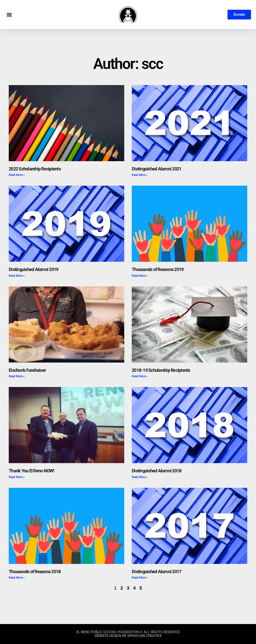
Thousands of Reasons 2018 (35, 572)
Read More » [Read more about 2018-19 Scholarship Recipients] (140, 376)
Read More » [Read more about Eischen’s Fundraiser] (17, 376)
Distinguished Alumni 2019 (33, 269)
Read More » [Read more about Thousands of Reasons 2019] (140, 276)
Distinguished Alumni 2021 (156, 169)
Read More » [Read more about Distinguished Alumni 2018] (140, 477)
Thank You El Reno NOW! (32, 471)
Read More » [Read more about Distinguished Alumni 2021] (140, 175)
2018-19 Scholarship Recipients (161, 370)
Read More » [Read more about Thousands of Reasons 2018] (17, 578)
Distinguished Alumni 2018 (157, 471)
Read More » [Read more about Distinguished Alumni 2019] (17, 276)
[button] (9, 15)
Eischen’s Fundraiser (27, 370)
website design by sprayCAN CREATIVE (128, 636)
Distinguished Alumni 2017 (156, 572)
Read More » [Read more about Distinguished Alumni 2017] (140, 578)
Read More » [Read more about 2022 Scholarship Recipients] (17, 175)
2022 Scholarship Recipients (35, 169)
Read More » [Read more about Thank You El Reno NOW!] (17, 477)
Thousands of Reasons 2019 (158, 269)
